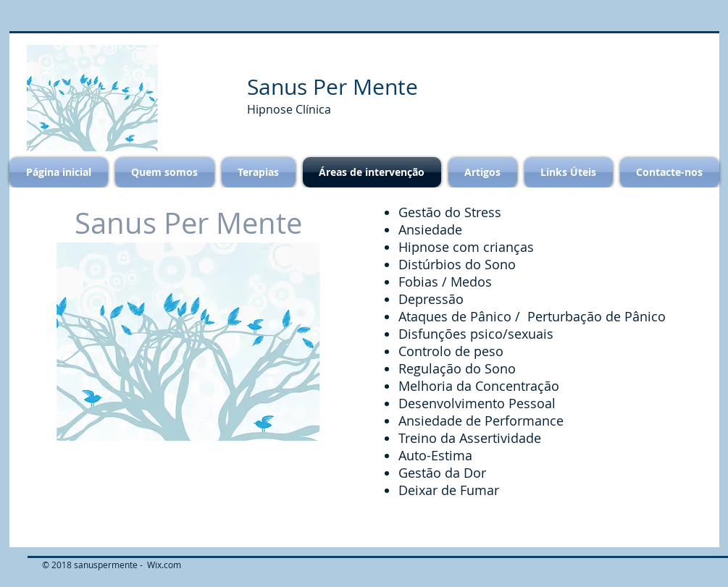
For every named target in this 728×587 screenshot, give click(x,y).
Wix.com (164, 565)
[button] (92, 98)
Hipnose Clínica (290, 109)
